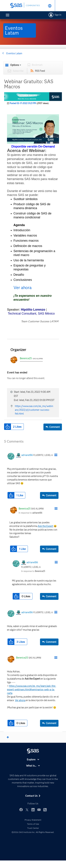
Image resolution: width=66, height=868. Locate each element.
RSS (45, 810)
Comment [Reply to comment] (51, 495)
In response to (30, 513)
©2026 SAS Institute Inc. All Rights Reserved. (33, 832)
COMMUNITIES (33, 5)
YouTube (39, 810)
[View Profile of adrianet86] (27, 455)
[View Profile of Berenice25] (25, 509)
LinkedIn (33, 810)
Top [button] (8, 737)
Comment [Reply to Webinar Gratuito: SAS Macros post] (54, 427)
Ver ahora (23, 288)
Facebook (21, 810)
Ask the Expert (45, 526)
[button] (33, 129)
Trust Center (33, 828)
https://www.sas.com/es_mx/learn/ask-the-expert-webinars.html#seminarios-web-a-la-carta (32, 690)
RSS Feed (40, 71)
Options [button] (15, 65)
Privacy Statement (33, 820)
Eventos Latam (14, 53)
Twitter (27, 810)
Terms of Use (33, 824)
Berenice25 (26, 358)
